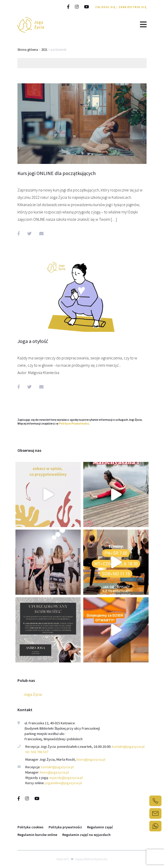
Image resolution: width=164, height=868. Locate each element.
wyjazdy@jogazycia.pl (66, 778)
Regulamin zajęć (100, 827)
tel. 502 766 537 (37, 752)
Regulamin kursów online (37, 835)
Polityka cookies (30, 827)
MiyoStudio (101, 859)
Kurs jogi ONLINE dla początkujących (57, 173)
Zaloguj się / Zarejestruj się (121, 7)
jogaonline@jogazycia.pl (64, 783)
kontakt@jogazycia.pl (129, 747)
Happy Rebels (83, 859)
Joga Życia (33, 694)
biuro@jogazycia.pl (91, 759)
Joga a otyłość (33, 341)
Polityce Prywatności (74, 423)
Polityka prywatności (65, 827)
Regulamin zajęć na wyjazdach (86, 835)
